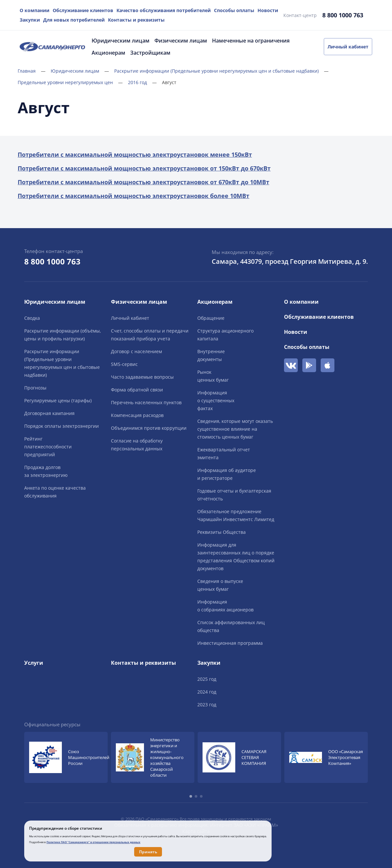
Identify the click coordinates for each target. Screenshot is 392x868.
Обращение (211, 318)
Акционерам (108, 53)
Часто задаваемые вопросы (142, 377)
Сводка (32, 318)
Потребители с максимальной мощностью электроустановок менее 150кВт (135, 154)
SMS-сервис (124, 364)
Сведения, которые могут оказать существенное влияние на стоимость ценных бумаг (235, 429)
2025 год (207, 679)
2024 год (207, 692)
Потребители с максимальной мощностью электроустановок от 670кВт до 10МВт (143, 182)
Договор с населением (136, 351)
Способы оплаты (234, 10)
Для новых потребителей (74, 20)
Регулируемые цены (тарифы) (58, 400)
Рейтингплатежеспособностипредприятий (48, 447)
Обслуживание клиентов (83, 10)
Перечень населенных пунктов (146, 402)
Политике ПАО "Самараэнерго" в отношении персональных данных (93, 842)
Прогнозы (35, 388)
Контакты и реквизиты (136, 20)
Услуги (34, 663)
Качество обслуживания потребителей (164, 10)
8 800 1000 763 (343, 15)
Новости (268, 10)
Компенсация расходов (137, 415)
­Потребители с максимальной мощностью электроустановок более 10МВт (134, 196)
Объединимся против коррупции (149, 428)
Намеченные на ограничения (251, 41)
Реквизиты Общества (222, 532)
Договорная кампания (49, 413)
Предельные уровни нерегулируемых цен (70, 82)
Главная (32, 71)
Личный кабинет (348, 47)
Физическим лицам (181, 41)
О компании (35, 10)
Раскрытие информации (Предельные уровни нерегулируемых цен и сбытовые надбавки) (221, 71)
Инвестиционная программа (230, 643)
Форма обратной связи (137, 390)
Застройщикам (150, 53)
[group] (66, 757)
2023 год (207, 705)
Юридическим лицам (121, 41)
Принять (148, 852)
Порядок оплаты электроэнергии (62, 426)
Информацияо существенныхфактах (216, 400)
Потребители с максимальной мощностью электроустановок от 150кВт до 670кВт (144, 168)
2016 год (142, 82)
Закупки (30, 20)
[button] (191, 796)
